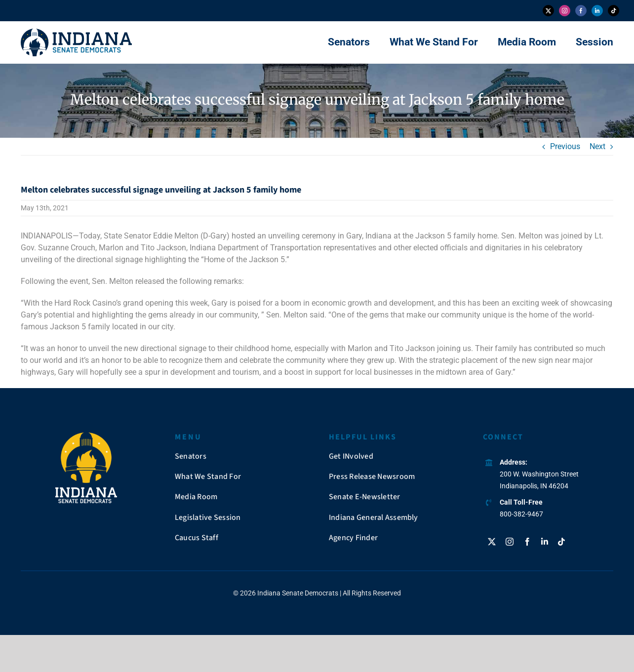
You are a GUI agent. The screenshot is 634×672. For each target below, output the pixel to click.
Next (597, 146)
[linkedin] (597, 11)
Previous (565, 146)
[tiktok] (614, 11)
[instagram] (565, 11)
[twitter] (548, 11)
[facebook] (581, 11)
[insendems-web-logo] (76, 32)
